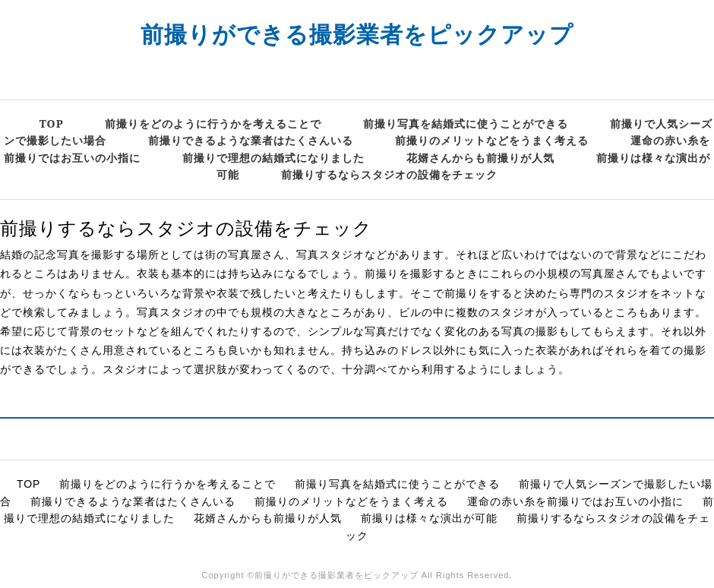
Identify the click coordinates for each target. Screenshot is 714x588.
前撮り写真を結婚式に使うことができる (466, 123)
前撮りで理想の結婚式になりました (273, 158)
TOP (52, 123)
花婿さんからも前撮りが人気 (480, 158)
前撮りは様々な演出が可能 (429, 518)
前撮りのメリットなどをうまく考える (492, 140)
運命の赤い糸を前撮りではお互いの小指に (575, 501)
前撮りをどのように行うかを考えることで (213, 123)
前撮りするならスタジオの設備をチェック (389, 174)
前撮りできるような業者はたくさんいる (251, 140)
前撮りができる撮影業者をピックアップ (357, 34)
